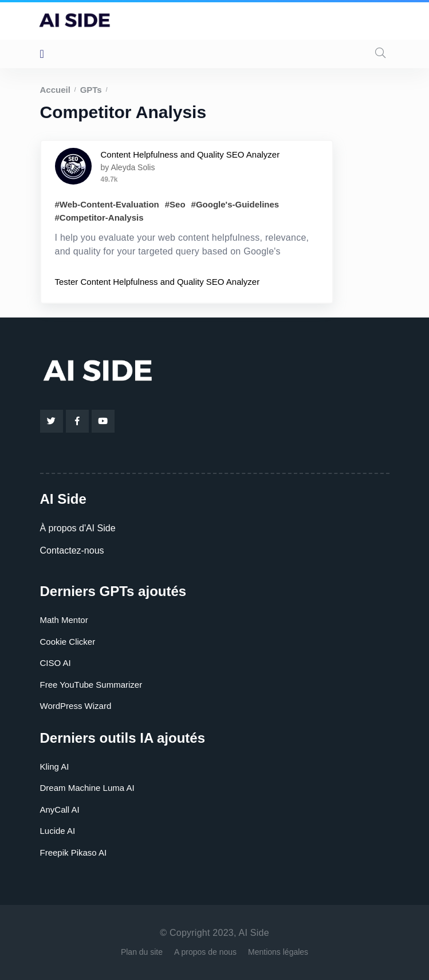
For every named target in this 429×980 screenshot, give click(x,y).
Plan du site (142, 952)
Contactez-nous (72, 550)
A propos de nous (205, 952)
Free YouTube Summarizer (91, 685)
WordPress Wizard (76, 706)
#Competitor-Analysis (99, 217)
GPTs (91, 90)
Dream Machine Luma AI (87, 788)
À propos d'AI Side (78, 528)
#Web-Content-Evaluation (107, 204)
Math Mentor (64, 620)
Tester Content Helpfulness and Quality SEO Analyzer (158, 282)
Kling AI (55, 767)
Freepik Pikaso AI (74, 852)
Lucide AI (58, 831)
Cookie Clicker (68, 642)
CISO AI (56, 663)
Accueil (55, 90)
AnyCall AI (60, 810)
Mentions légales (278, 952)
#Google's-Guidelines (235, 204)
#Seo (175, 204)
